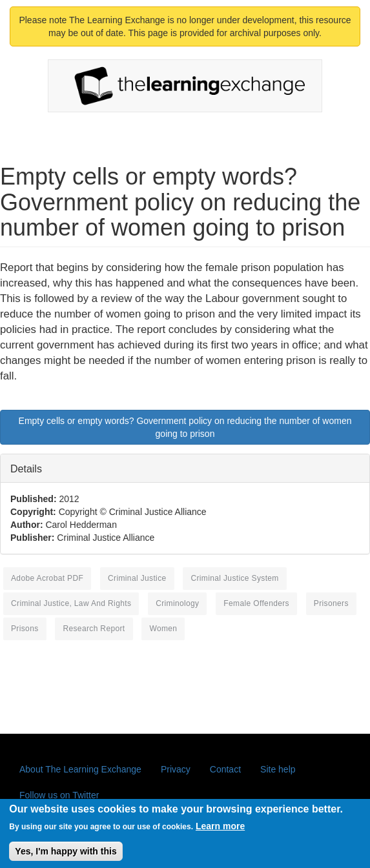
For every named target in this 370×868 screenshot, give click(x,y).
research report (94, 629)
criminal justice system (234, 578)
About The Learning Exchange (80, 769)
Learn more (220, 831)
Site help (278, 769)
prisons (25, 629)
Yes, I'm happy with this (66, 856)
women (163, 629)
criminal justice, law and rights (71, 603)
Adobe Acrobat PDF (47, 578)
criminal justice (137, 578)
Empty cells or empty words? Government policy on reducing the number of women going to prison (185, 427)
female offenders (256, 603)
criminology (177, 603)
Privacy (176, 769)
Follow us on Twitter (59, 795)
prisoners (331, 603)
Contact (225, 769)
